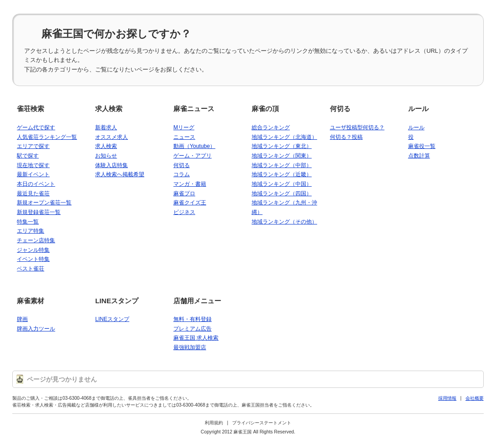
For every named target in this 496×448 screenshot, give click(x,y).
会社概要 (475, 398)
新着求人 (106, 127)
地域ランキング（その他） (284, 222)
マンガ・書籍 (190, 184)
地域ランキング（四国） (282, 193)
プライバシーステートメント (262, 423)
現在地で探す (33, 165)
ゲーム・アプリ (192, 156)
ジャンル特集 (33, 250)
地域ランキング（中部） (282, 165)
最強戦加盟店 (190, 347)
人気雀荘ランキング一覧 (47, 137)
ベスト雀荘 (30, 269)
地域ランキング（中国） (282, 184)
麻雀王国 (243, 432)
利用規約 (214, 423)
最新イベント (33, 174)
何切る (182, 165)
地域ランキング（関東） (282, 156)
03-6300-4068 (77, 398)
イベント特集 (33, 259)
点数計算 (419, 156)
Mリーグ (184, 127)
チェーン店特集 (36, 240)
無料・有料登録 (192, 319)
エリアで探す (33, 146)
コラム (182, 174)
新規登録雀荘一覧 (39, 212)
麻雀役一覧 (422, 146)
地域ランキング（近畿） (282, 174)
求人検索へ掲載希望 (120, 174)
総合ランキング (271, 127)
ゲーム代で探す (36, 127)
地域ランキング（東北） (282, 146)
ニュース (184, 137)
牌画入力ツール (36, 329)
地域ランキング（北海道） (284, 137)
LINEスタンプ (117, 301)
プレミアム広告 (192, 329)
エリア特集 (30, 231)
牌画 (22, 319)
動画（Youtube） (194, 146)
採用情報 (447, 398)
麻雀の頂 (265, 109)
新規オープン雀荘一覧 (44, 203)
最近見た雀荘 (33, 193)
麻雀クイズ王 (190, 203)
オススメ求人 (111, 137)
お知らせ (106, 156)
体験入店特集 (111, 165)
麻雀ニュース (194, 109)
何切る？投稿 (346, 137)
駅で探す (28, 156)
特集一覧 (28, 222)
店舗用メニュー (197, 301)
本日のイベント (36, 184)
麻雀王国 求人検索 (196, 338)
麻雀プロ (184, 193)
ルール (418, 109)
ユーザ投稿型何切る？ (357, 127)
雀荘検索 (30, 109)
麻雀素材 (30, 301)
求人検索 (109, 109)
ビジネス (184, 212)
